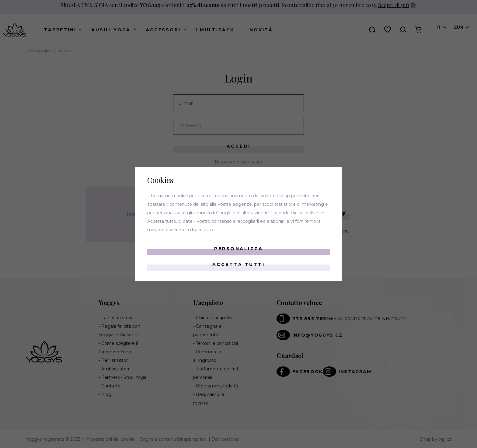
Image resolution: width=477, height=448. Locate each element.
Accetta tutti (239, 264)
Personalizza (238, 249)
